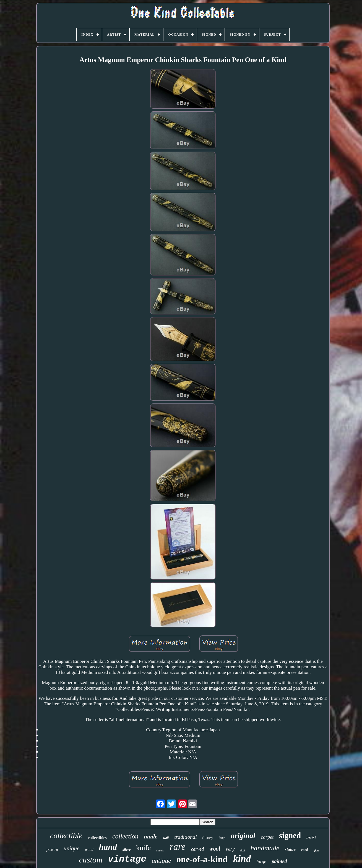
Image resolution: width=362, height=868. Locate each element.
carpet (267, 837)
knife (143, 848)
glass (317, 850)
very (230, 849)
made (151, 836)
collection (125, 836)
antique (161, 861)
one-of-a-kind (202, 859)
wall (166, 838)
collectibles (97, 838)
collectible (66, 836)
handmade (265, 848)
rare (178, 847)
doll (243, 850)
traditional (185, 837)
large (261, 862)
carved (197, 849)
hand (108, 847)
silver (127, 850)
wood (89, 850)
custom (91, 860)
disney (208, 838)
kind (242, 859)
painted (279, 861)
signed (290, 835)
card (305, 850)
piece (52, 850)
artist (311, 837)
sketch (160, 850)
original (243, 836)
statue (290, 849)
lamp (222, 838)
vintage (127, 859)
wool (215, 849)
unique (71, 848)
